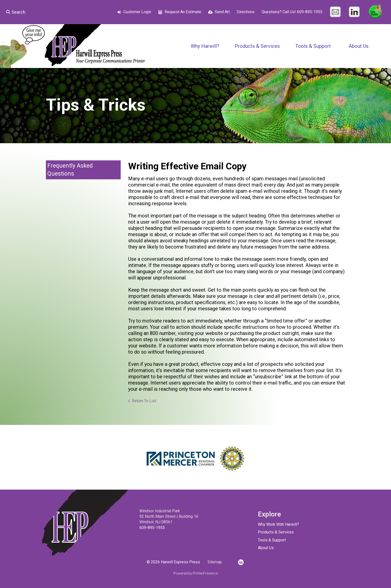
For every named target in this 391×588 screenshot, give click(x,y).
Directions (246, 12)
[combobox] (34, 12)
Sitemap (215, 562)
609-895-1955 (152, 528)
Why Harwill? (205, 46)
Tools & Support (313, 46)
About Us (359, 46)
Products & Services (257, 46)
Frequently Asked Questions (70, 170)
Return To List (144, 401)
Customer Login (137, 12)
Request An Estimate (183, 12)
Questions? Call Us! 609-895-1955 (292, 12)
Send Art (222, 12)
